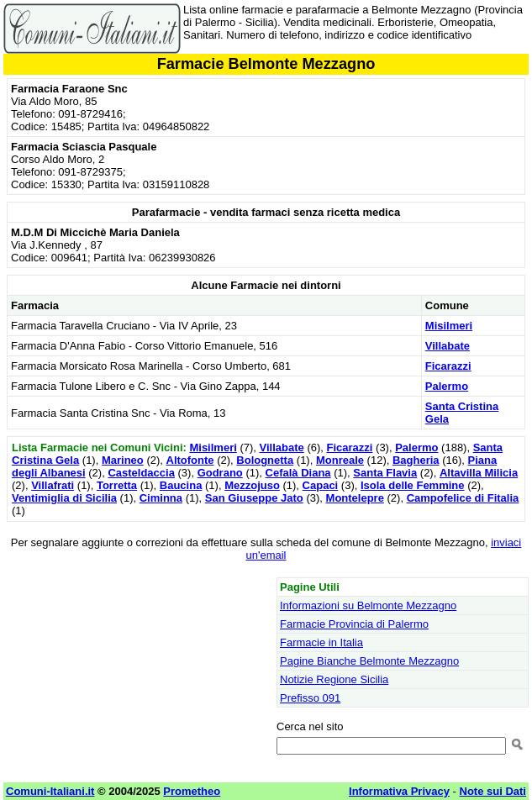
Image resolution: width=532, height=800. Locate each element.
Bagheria (416, 460)
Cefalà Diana (298, 473)
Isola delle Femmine (413, 485)
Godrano (220, 473)
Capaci (321, 485)
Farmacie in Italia (321, 642)
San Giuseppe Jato (254, 498)
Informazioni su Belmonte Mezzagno (368, 605)
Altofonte (190, 460)
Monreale (340, 460)
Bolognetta (265, 460)
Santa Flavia (385, 473)
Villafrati (53, 485)
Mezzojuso (252, 485)
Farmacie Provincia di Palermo (354, 624)
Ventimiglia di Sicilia (64, 498)
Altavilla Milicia (479, 473)
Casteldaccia (141, 473)
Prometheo (192, 791)
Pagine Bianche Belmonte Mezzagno (369, 661)
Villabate (448, 346)
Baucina (181, 485)
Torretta (117, 485)
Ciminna (161, 498)
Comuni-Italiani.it (50, 791)
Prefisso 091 (310, 698)
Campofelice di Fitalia (463, 498)
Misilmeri (449, 326)
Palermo (447, 386)
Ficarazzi (448, 366)
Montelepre (355, 498)
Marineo (123, 460)
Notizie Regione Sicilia (334, 679)
